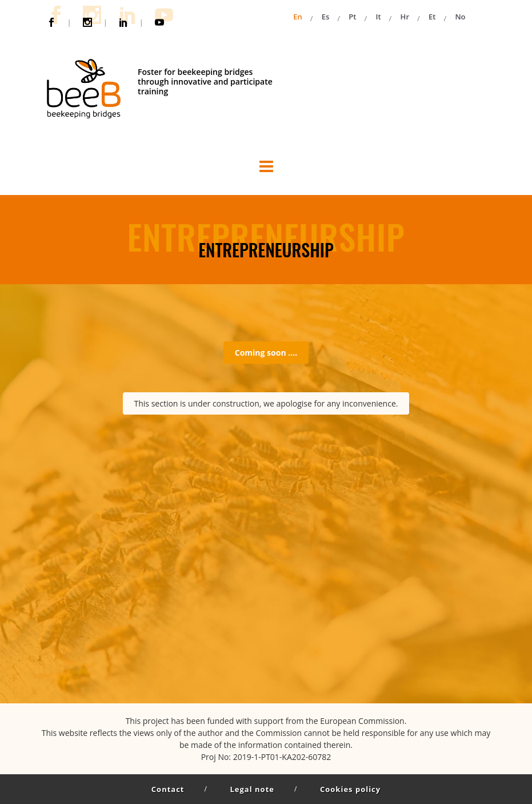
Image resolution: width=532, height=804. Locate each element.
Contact (168, 789)
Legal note (252, 789)
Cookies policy (350, 789)
